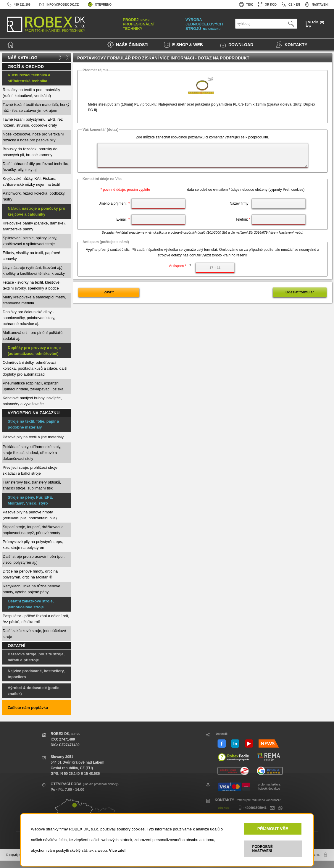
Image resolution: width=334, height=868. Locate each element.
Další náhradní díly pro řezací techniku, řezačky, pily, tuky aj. (36, 167)
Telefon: (243, 219)
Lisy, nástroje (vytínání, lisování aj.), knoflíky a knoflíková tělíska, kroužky (34, 270)
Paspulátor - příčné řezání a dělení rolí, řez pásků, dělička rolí (36, 619)
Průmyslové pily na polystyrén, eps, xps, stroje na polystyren (33, 545)
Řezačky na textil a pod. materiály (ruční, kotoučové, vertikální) (31, 93)
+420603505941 (252, 808)
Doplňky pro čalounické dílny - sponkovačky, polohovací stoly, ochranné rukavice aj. (29, 318)
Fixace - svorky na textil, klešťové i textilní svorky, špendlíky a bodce (32, 285)
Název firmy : (240, 203)
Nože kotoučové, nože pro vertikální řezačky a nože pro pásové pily (33, 137)
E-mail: (123, 219)
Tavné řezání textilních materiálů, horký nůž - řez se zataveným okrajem (36, 108)
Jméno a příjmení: (114, 203)
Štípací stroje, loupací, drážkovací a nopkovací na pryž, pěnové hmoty (33, 530)
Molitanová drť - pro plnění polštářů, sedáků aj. (33, 336)
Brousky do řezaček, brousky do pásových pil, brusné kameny (30, 152)
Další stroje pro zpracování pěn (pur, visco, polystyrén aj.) (34, 559)
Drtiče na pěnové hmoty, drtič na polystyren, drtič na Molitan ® (30, 574)
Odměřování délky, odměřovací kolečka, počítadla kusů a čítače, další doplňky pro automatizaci (35, 368)
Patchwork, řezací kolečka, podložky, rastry (34, 196)
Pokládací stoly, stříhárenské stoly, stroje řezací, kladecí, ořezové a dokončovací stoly (32, 453)
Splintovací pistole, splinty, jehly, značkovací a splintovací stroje (30, 241)
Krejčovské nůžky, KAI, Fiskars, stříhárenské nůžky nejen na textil (31, 181)
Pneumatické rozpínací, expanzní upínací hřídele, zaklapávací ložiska (33, 386)
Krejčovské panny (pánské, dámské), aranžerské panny (34, 226)
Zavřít (109, 292)
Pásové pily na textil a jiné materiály (33, 437)
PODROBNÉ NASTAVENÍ (262, 849)
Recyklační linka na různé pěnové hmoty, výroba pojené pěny (31, 589)
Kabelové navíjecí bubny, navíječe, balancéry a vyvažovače (32, 401)
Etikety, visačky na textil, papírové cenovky (31, 256)
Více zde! (117, 850)
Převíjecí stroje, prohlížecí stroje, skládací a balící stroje (31, 470)
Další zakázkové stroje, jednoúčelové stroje (34, 634)
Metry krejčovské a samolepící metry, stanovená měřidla (34, 300)
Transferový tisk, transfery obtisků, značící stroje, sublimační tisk (32, 485)
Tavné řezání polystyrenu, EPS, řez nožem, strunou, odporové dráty (33, 122)
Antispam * (180, 266)
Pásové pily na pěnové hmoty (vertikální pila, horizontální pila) (30, 515)
